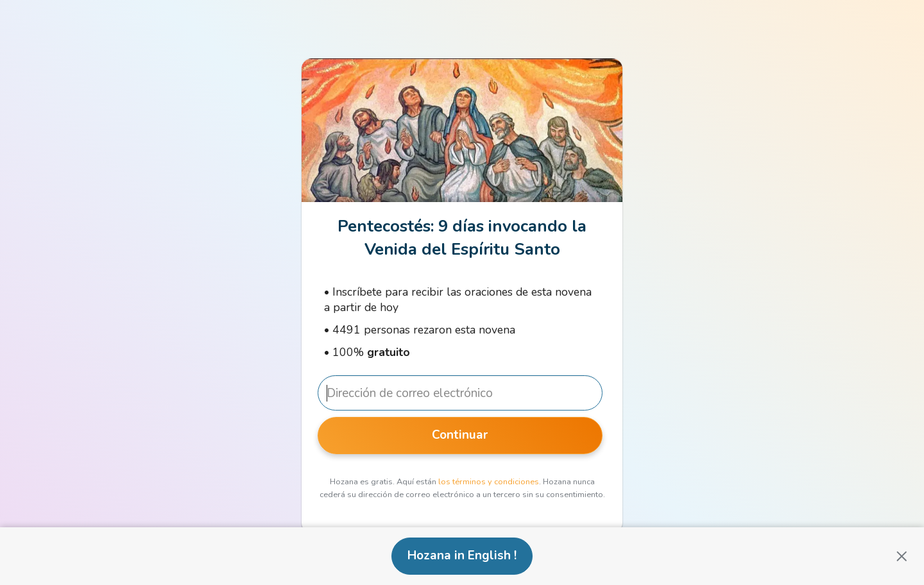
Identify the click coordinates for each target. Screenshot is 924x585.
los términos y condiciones (489, 482)
